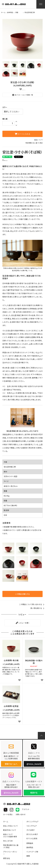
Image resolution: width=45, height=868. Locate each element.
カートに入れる (23, 134)
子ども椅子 (31, 830)
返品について (38, 140)
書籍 (28, 856)
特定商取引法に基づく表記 (34, 143)
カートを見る (8, 815)
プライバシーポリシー (10, 853)
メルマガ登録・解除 (10, 837)
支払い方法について (10, 826)
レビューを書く (22, 623)
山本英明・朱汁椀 (11, 660)
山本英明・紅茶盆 (11, 706)
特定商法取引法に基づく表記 (11, 846)
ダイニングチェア (32, 822)
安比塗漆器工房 (30, 12)
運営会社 (7, 858)
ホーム (3, 12)
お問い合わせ (21, 815)
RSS (5, 841)
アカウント (26, 810)
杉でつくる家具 (32, 838)
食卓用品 (10, 12)
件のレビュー (5, 161)
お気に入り (23, 89)
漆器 (17, 12)
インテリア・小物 (32, 852)
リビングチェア (32, 826)
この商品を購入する (22, 594)
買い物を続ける (38, 608)
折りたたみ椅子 (32, 834)
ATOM (10, 841)
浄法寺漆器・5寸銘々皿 (34, 662)
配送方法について (10, 830)
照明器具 (30, 843)
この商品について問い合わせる (32, 604)
